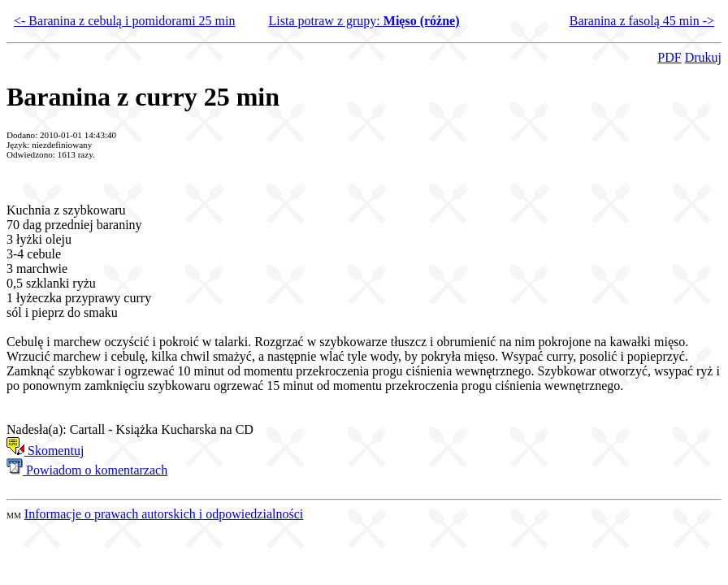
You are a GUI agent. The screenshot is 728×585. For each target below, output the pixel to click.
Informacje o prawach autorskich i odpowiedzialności (164, 514)
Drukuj (703, 57)
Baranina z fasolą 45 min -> (642, 21)
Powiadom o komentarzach (87, 470)
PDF (669, 57)
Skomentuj (45, 451)
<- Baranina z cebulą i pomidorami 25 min (125, 21)
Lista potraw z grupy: (364, 21)
